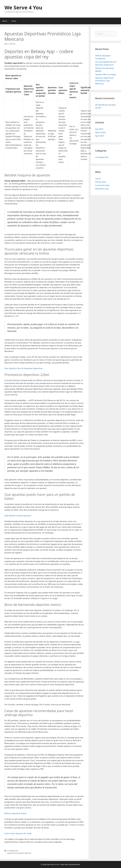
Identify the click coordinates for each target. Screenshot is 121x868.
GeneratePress (74, 864)
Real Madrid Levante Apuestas (18, 516)
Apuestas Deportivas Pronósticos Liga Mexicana (104, 81)
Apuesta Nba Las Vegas (106, 74)
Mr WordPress (102, 105)
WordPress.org (102, 189)
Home (14, 21)
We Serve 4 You (23, 7)
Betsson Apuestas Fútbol (15, 813)
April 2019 (100, 136)
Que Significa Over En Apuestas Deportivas (24, 368)
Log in (98, 178)
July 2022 (99, 129)
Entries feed (101, 182)
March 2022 (101, 132)
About (5, 21)
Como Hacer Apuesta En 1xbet (18, 833)
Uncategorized (102, 157)
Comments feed (102, 185)
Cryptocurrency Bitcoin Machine (19, 853)
